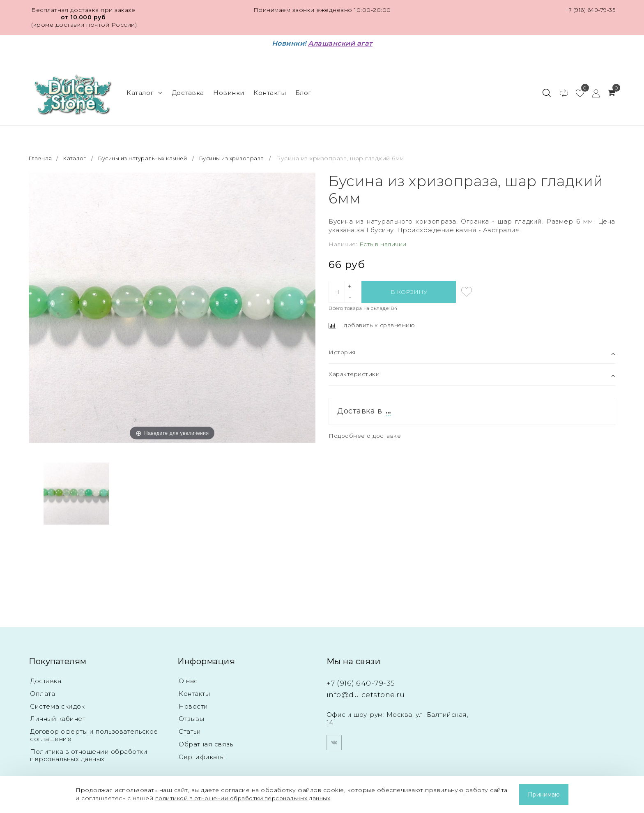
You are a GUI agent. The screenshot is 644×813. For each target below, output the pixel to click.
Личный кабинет (58, 710)
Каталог (144, 87)
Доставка (188, 87)
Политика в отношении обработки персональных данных (89, 748)
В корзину (409, 281)
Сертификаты (202, 750)
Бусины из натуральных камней (151, 148)
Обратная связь (206, 737)
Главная (42, 148)
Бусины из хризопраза (248, 148)
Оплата (43, 684)
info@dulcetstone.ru (373, 684)
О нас (188, 671)
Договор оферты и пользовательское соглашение (94, 727)
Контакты (270, 87)
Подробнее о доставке (368, 426)
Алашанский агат (340, 43)
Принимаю (544, 795)
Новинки (229, 87)
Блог (304, 87)
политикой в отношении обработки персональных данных (249, 798)
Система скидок (57, 697)
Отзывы (191, 710)
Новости (193, 697)
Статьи (190, 724)
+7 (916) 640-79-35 (588, 10)
